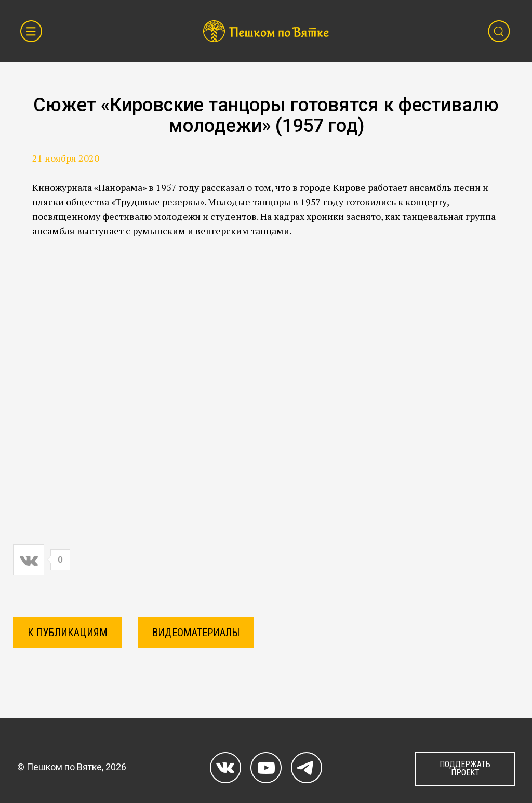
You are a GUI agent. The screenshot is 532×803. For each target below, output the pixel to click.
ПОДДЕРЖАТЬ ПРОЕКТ (465, 768)
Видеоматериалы (196, 633)
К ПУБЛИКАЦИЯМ (68, 633)
